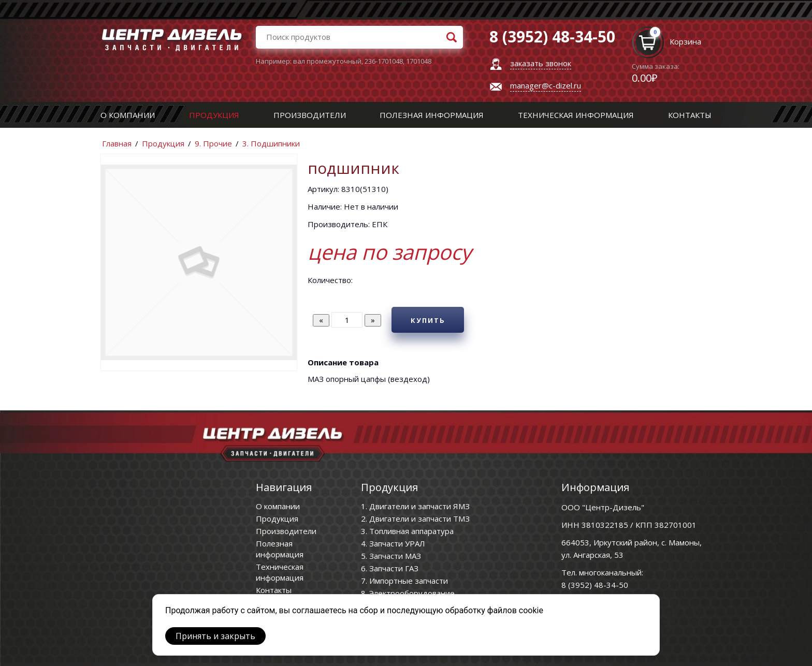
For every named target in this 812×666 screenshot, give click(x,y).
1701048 (419, 61)
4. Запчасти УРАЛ (393, 543)
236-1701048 (384, 61)
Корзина (685, 41)
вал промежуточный (327, 61)
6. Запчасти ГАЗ (390, 568)
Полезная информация (432, 115)
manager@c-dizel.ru (546, 85)
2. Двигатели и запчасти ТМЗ (415, 519)
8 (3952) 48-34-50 (595, 585)
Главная (117, 143)
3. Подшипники (271, 143)
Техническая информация (576, 115)
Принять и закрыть (215, 636)
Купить (428, 320)
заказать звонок (541, 63)
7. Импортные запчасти (404, 581)
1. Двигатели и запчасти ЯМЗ (415, 506)
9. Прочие (213, 143)
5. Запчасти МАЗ (391, 556)
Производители (310, 115)
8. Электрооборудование (408, 593)
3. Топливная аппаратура (407, 531)
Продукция (214, 115)
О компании (128, 115)
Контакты (690, 115)
